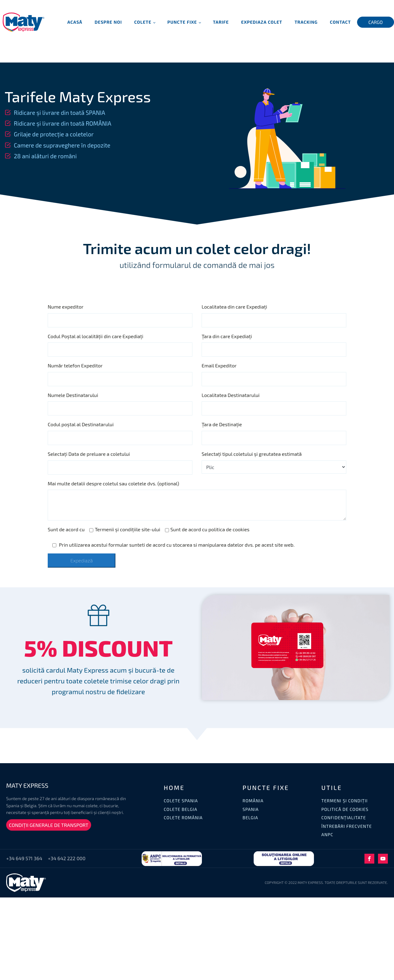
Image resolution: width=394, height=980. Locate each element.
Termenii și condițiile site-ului (125, 529)
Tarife (221, 22)
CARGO (376, 22)
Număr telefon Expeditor (75, 365)
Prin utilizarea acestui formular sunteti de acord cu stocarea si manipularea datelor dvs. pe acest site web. (173, 545)
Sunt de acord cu (66, 529)
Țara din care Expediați (227, 336)
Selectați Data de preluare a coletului (89, 454)
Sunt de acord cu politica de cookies (207, 529)
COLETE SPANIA (181, 801)
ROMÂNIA (253, 801)
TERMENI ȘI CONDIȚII (345, 801)
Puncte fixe (182, 22)
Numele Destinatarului (73, 395)
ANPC (327, 834)
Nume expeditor (66, 307)
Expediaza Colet (261, 22)
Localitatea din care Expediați (234, 307)
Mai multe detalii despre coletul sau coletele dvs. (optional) (113, 483)
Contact (340, 22)
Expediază (82, 560)
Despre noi (109, 22)
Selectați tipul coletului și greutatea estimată (252, 454)
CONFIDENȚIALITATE (344, 818)
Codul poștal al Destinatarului (81, 424)
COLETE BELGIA (181, 809)
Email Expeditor (219, 365)
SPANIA (251, 809)
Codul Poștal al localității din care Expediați (95, 336)
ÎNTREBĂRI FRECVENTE (347, 826)
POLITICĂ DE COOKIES (345, 809)
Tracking (306, 22)
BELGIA (250, 818)
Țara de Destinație (222, 424)
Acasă (75, 22)
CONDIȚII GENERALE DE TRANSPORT (49, 825)
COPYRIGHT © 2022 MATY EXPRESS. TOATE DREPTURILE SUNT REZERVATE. (326, 882)
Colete (143, 22)
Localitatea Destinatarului (231, 395)
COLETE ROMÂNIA (183, 818)
